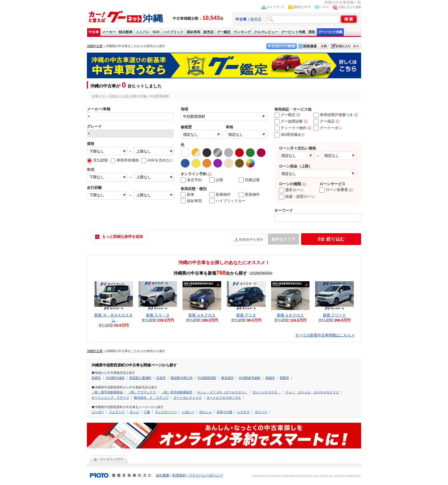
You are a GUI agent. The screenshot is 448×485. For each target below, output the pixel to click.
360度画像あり (290, 134)
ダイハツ (261, 412)
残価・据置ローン (297, 196)
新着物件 (220, 195)
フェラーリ (117, 412)
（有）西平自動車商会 (107, 392)
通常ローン (291, 190)
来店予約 (191, 180)
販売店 (256, 19)
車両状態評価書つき (333, 115)
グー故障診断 (289, 121)
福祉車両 (193, 32)
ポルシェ (205, 412)
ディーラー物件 (290, 128)
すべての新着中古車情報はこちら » (325, 335)
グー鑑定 (224, 32)
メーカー (109, 32)
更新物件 (249, 195)
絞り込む (331, 239)
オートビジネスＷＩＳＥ (224, 398)
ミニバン (143, 32)
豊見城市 (227, 378)
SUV (156, 32)
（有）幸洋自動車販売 (177, 392)
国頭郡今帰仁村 (182, 378)
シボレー (188, 412)
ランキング (242, 32)
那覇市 (284, 378)
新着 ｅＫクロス (202, 315)
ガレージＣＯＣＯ (266, 392)
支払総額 (97, 160)
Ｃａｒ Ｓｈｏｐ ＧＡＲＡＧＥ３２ (312, 392)
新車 (187, 195)
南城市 (270, 378)
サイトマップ (276, 7)
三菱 (147, 412)
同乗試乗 (249, 180)
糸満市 (96, 378)
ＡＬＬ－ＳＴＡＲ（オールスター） (222, 392)
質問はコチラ (302, 7)
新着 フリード (335, 315)
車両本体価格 (125, 160)
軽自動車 (126, 32)
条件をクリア (283, 239)
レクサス (243, 412)
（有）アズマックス (142, 392)
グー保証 (324, 121)
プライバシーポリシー (206, 475)
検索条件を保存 (251, 239)
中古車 (94, 32)
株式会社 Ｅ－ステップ (151, 398)
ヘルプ (325, 7)
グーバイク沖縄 (330, 32)
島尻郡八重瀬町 (140, 378)
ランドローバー (166, 412)
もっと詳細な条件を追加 (122, 236)
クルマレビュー (266, 32)
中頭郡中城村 (115, 378)
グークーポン (328, 128)
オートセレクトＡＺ (188, 398)
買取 (312, 32)
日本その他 (224, 412)
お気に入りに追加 (350, 7)
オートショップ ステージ (110, 398)
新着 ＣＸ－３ (158, 315)
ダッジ (134, 412)
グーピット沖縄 (293, 32)
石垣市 (161, 378)
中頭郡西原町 (207, 378)
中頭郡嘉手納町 (250, 378)
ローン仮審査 (334, 190)
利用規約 (179, 475)
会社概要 (163, 475)
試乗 (216, 180)
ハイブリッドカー (227, 201)
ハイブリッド (173, 32)
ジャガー (98, 412)
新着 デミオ (246, 315)
